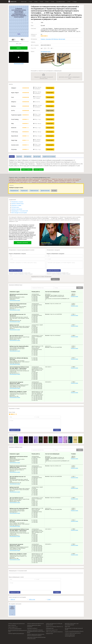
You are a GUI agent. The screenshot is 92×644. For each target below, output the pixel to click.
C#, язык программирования (15, 629)
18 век (36, 2)
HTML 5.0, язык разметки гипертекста (54, 632)
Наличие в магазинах (17, 209)
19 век (41, 2)
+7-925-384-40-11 (74, 305)
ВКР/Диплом (55, 39)
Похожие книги (15, 207)
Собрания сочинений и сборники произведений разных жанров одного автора (36, 631)
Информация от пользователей (19, 211)
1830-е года (32, 599)
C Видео (75, 2)
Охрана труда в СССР (13, 627)
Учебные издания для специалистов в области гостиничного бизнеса (36, 635)
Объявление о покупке (17, 202)
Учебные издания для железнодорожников (70, 635)
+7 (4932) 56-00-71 (75, 335)
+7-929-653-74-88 (74, 304)
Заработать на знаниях (49, 157)
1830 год (13, 599)
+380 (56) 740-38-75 (75, 294)
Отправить (57, 430)
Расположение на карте (15, 300)
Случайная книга (61, 2)
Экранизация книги (19, 58)
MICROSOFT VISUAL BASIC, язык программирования (72, 624)
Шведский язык (49, 633)
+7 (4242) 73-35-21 (75, 391)
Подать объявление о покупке (17, 254)
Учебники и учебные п (32, 628)
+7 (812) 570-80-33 (75, 346)
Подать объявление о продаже (55, 254)
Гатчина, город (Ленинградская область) (74, 631)
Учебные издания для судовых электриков (34, 626)
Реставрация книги (46, 51)
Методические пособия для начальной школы (74, 629)
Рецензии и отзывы (16, 205)
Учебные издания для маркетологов (35, 624)
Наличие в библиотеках (17, 204)
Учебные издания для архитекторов (16, 624)
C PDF (69, 2)
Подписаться (55, 279)
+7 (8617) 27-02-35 (75, 325)
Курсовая (48, 39)
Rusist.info (13, 2)
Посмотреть (50, 88)
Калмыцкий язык (50, 628)
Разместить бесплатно (54, 270)
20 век (47, 2)
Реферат (43, 39)
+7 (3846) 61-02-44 (75, 367)
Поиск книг (24, 2)
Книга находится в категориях (19, 213)
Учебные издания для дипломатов (73, 633)
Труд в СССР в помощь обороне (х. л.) (54, 627)
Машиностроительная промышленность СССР (17, 631)
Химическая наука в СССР (52, 630)
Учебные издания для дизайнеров (16, 633)
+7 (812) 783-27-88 (75, 347)
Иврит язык (67, 627)
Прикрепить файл (15, 430)
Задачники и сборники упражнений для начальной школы (36, 638)
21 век (52, 2)
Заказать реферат (15, 170)
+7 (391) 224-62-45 (75, 314)
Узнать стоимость (27, 170)
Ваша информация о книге (16, 577)
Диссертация (62, 39)
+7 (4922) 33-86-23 (75, 382)
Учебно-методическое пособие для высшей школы (54, 624)
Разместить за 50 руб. (16, 270)
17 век (30, 2)
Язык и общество (12, 625)
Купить (19, 48)
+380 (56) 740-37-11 (75, 295)
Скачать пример (39, 170)
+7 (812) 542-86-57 (75, 358)
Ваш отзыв (12, 412)
